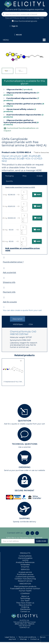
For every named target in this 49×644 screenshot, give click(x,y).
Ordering (25, 607)
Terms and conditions (27, 637)
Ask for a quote (10, 302)
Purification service (25, 574)
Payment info (9, 292)
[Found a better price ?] (4, 258)
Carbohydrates (25, 556)
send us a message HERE (35, 18)
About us (25, 596)
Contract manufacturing (25, 579)
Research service (25, 581)
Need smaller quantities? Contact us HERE (20, 187)
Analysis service (25, 572)
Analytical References (25, 562)
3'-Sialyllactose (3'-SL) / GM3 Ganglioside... (13, 382)
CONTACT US (25, 627)
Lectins (25, 560)
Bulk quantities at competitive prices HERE (23, 249)
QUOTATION (24, 421)
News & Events (25, 605)
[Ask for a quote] (4, 297)
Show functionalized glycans (24, 21)
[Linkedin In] (28, 533)
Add (37, 195)
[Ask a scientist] (4, 268)
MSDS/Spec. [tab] (18, 324)
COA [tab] (31, 324)
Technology (25, 598)
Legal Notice (10, 637)
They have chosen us (25, 603)
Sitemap (23, 639)
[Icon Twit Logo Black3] (32, 533)
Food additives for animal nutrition (25, 588)
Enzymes (25, 567)
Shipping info (9, 282)
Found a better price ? (13, 262)
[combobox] (25, 14)
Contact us (25, 611)
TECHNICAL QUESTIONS (25, 444)
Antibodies (25, 565)
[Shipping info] (4, 278)
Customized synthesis (25, 577)
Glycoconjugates (25, 558)
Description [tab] (18, 319)
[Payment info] (4, 288)
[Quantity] (24, 192)
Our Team (25, 601)
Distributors (25, 609)
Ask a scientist (9, 272)
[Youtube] (37, 533)
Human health (25, 591)
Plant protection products (25, 586)
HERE (39, 170)
